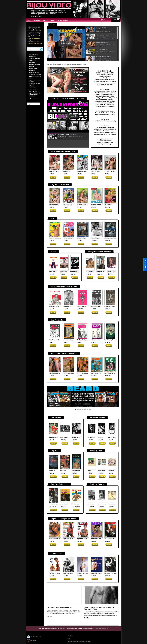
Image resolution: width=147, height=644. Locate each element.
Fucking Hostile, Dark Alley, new (110, 238)
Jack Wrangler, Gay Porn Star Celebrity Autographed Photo (92, 504)
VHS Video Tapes (33, 89)
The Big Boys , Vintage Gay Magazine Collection (53, 504)
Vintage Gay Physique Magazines (64, 287)
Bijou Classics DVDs (109, 73)
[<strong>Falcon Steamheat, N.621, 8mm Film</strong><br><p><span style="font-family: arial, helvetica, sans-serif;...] (92, 462)
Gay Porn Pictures (34, 98)
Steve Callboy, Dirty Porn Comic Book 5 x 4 (55, 340)
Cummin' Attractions (68, 373)
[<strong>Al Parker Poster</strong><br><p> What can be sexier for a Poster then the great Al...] (54, 429)
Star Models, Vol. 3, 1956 (54, 307)
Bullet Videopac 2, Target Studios (81, 171)
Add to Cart (53, 177)
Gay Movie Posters (34, 73)
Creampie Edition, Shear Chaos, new (81, 205)
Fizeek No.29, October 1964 (110, 307)
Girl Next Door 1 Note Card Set (82, 573)
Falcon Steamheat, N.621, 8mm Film (91, 471)
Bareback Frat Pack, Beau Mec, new (96, 205)
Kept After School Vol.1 (109, 373)
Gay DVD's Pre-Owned (60, 185)
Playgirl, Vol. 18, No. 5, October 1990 (69, 539)
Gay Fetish (32, 66)
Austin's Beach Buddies (76, 471)
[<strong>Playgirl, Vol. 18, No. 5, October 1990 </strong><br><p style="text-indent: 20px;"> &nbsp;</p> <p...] (69, 530)
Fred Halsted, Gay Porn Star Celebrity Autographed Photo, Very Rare (96, 238)
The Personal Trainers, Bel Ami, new (110, 205)
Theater (52, 20)
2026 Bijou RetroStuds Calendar (106, 111)
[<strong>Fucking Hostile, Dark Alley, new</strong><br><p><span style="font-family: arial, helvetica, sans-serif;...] (110, 230)
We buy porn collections (35, 43)
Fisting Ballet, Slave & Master (74, 272)
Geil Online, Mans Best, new (54, 205)
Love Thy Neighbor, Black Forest (68, 238)
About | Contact (63, 20)
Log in (103, 19)
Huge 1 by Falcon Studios (95, 373)
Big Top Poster (92, 437)
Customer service (34, 34)
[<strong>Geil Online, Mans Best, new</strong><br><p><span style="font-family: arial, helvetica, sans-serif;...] (55, 196)
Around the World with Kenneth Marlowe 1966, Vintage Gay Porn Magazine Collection (65, 504)
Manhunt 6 (63, 471)
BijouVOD (37, 20)
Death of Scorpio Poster (102, 437)
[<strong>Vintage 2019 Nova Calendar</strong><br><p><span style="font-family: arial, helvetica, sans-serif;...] (97, 565)
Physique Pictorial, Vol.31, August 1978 (68, 307)
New (53, 218)
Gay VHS (55, 451)
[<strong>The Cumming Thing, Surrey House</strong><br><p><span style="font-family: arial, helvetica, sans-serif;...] (110, 331)
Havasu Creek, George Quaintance (112, 504)
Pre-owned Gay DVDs (35, 58)
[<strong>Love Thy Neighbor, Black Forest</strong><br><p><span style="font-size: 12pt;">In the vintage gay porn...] (69, 230)
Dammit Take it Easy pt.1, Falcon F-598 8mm (102, 471)
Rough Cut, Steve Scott (54, 171)
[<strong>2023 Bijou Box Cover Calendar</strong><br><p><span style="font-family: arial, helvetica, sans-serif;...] (55, 565)
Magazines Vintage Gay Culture (63, 519)
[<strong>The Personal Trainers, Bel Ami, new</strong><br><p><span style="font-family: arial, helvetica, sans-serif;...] (110, 196)
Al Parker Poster (53, 437)
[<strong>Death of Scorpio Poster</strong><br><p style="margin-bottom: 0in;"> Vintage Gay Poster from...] (102, 429)
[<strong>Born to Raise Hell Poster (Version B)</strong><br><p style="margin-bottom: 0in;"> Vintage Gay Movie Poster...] (112, 429)
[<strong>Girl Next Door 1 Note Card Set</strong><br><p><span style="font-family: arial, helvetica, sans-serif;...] (83, 565)
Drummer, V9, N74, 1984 (63, 272)
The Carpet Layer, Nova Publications (81, 238)
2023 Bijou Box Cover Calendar (55, 573)
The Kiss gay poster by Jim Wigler (75, 437)
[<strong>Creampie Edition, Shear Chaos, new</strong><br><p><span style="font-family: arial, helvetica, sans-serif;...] (83, 196)
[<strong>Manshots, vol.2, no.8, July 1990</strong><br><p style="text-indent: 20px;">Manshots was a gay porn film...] (55, 230)
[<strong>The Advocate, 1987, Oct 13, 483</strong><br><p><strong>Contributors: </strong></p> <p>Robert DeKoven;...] (110, 530)
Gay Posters (32, 70)
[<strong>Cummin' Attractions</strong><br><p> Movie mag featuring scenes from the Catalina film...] (69, 365)
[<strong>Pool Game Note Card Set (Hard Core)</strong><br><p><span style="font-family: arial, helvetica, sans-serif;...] (110, 565)
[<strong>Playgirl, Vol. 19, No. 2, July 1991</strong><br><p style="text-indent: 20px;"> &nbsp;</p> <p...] (83, 530)
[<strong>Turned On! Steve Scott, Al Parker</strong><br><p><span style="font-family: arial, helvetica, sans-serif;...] (97, 163)
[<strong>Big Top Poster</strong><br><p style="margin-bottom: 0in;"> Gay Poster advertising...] (92, 429)
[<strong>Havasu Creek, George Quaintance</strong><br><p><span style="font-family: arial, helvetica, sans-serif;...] (112, 495)
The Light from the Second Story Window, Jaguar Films (110, 171)
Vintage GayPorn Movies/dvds (33, 56)
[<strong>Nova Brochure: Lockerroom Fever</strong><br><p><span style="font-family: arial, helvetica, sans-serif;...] (112, 263)
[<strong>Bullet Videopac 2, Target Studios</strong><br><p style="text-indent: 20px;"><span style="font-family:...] (83, 163)
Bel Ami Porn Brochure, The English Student (90, 272)
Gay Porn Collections (60, 484)
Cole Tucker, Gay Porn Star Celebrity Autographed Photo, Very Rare (102, 504)
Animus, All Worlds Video (52, 471)
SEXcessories (32, 87)
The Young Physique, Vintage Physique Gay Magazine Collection (76, 504)
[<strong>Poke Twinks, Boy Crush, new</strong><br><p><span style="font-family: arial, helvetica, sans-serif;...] (69, 196)
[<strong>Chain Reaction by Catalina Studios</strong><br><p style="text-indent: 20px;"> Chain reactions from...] (55, 365)
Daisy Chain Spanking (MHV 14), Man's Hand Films (53, 272)
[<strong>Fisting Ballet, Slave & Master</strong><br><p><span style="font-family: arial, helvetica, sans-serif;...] (75, 263)
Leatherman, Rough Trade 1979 (68, 340)
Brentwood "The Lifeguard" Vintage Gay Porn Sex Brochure (101, 272)
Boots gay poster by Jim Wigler (65, 437)
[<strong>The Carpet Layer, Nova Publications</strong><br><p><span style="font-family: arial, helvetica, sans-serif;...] (83, 230)
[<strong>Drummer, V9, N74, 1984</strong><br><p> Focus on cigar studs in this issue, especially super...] (64, 263)
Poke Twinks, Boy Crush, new (67, 205)
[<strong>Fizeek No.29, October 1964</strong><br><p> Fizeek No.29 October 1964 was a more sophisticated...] (110, 298)
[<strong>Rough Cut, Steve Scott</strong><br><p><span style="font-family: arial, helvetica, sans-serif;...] (55, 163)
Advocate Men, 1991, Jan (96, 539)
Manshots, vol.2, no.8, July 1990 (55, 238)
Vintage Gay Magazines (35, 75)
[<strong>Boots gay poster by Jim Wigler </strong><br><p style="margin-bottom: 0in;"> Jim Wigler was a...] (65, 429)
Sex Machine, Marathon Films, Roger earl (67, 171)
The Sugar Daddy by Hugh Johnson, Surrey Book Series (82, 340)
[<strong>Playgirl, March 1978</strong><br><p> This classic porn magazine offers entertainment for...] (55, 530)
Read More (49, 616)
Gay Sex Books (33, 69)
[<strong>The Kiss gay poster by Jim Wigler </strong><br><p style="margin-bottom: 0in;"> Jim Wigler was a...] (76, 429)
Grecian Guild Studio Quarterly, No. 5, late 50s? (82, 307)
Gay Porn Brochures (34, 64)
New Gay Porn (33, 60)
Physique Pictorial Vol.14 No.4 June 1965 (96, 307)
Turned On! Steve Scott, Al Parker (95, 171)
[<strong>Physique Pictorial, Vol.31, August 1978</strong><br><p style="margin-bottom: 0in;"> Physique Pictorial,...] (69, 298)
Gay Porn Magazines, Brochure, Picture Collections (34, 95)
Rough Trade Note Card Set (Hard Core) (68, 573)
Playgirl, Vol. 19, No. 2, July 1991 (83, 539)
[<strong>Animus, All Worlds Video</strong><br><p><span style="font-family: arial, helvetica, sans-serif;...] (54, 462)
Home (29, 20)
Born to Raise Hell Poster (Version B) (111, 437)
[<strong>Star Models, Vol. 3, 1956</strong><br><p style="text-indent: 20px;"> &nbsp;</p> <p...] (55, 298)
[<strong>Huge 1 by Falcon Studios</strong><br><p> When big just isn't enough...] (97, 365)
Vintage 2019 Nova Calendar (96, 573)
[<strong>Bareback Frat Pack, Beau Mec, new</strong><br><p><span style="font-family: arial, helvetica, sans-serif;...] (97, 196)
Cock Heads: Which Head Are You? (59, 607)
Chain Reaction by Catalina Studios (54, 373)
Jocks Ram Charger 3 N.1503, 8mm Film (111, 471)
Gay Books (32, 62)
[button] (75, 409)
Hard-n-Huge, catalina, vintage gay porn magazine (83, 373)
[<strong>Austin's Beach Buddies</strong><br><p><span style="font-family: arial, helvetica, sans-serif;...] (76, 462)
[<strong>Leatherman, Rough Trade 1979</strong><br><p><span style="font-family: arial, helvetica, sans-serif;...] (69, 331)
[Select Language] (33, 104)
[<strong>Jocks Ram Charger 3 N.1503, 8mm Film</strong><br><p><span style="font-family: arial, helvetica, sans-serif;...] (112, 462)
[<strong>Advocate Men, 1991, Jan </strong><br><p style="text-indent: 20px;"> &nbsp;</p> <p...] (97, 530)
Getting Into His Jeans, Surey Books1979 (95, 340)
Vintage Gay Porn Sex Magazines (64, 353)
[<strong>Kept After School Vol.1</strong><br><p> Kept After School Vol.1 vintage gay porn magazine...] (110, 365)
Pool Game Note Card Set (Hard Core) (110, 573)
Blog (45, 20)
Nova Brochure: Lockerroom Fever (111, 272)
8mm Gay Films (33, 91)
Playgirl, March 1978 (54, 539)
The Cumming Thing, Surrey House (110, 340)
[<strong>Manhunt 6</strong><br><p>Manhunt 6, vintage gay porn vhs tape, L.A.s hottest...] (65, 462)
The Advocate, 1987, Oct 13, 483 (110, 539)
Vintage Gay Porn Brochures (99, 252)
